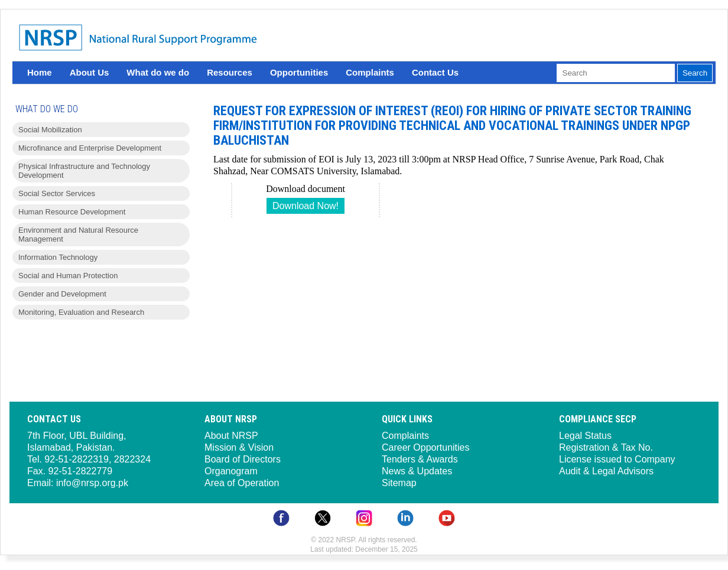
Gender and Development (62, 294)
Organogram (231, 471)
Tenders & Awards (420, 459)
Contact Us (435, 72)
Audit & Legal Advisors (606, 471)
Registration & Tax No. (606, 447)
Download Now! (305, 206)
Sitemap (399, 483)
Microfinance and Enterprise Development (90, 148)
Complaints (370, 72)
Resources (230, 72)
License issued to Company (617, 459)
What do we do (158, 72)
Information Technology (58, 257)
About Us (90, 72)
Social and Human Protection (68, 276)
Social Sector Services (57, 193)
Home (40, 72)
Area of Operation (242, 483)
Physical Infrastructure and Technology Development (84, 171)
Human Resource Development (72, 212)
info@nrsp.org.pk (92, 483)
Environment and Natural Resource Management (78, 234)
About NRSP (231, 436)
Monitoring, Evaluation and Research (81, 312)
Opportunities (299, 72)
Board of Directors (243, 459)
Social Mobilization (50, 130)
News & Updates (417, 471)
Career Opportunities (426, 447)
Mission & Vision (239, 447)
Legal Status (585, 436)
